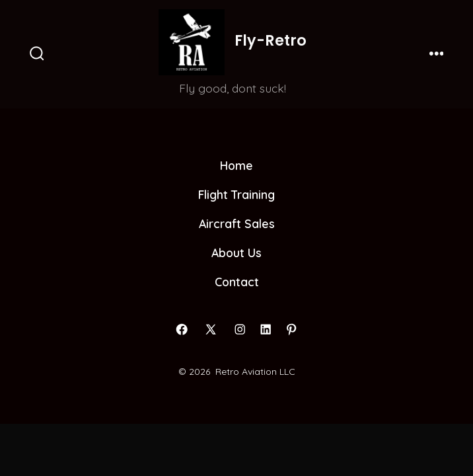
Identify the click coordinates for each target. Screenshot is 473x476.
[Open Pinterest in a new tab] (291, 329)
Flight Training (236, 194)
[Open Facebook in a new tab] (182, 329)
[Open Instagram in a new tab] (240, 329)
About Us (236, 253)
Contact (237, 282)
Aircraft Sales (237, 223)
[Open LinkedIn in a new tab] (266, 329)
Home (236, 165)
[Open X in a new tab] (211, 329)
